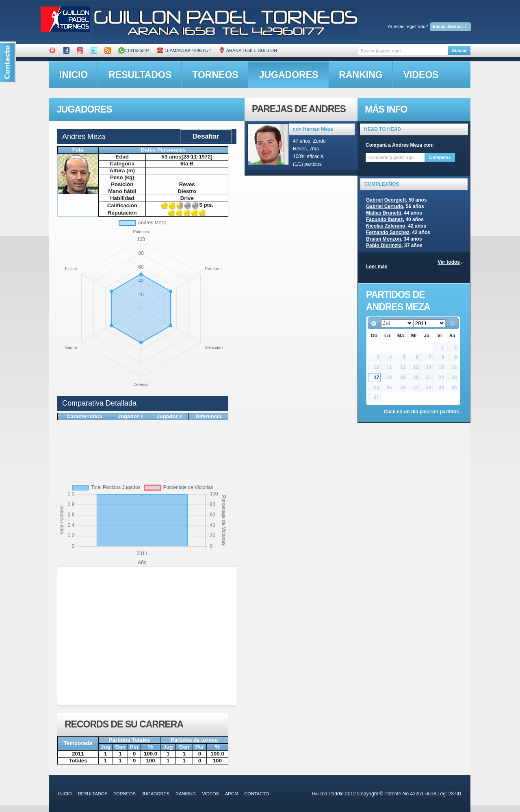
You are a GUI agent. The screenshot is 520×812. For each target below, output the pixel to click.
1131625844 (134, 50)
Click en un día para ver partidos (421, 412)
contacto (257, 794)
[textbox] (403, 51)
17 (376, 378)
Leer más (377, 267)
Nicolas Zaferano (386, 226)
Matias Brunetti (384, 213)
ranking (361, 75)
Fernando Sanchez (388, 232)
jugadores (289, 75)
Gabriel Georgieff (386, 200)
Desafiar (206, 136)
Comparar (440, 157)
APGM (232, 794)
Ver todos (449, 262)
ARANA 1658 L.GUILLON (248, 50)
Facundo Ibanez (385, 219)
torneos (215, 75)
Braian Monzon (383, 239)
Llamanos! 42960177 (184, 50)
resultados (140, 75)
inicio (74, 75)
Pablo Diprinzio (384, 245)
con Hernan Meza (313, 129)
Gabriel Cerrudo (385, 206)
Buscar (459, 50)
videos (421, 75)
